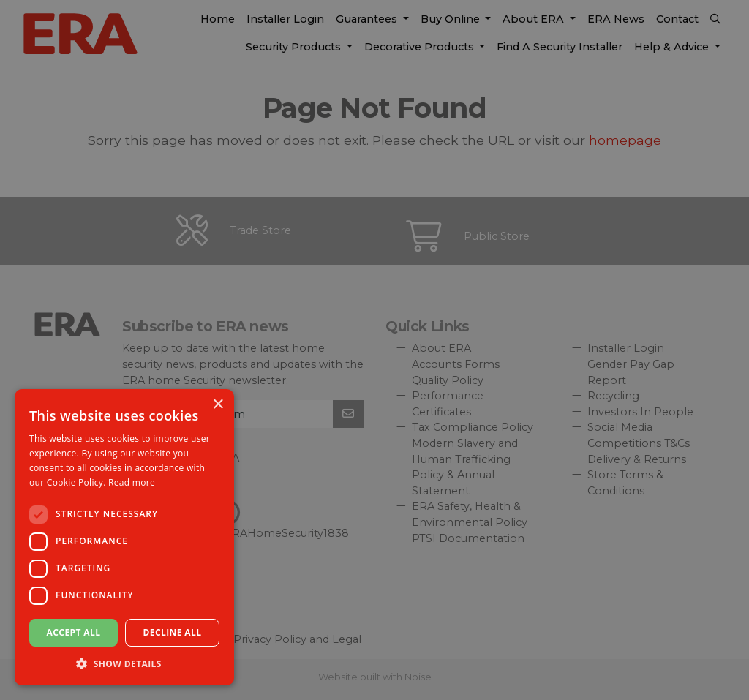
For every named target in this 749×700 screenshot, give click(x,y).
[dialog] (374, 350)
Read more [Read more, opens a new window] (132, 482)
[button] (124, 663)
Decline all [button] (173, 632)
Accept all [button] (74, 632)
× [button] (218, 405)
